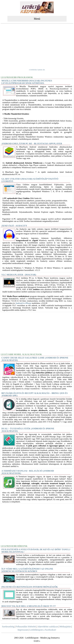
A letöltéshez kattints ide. (37, 70)
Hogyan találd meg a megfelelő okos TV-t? (29, 606)
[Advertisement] (37, 44)
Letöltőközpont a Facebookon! (43, 630)
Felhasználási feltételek (26, 627)
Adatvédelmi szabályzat (48, 627)
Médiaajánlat (65, 627)
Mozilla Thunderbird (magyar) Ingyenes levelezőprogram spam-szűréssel (27, 82)
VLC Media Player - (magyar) (19, 275)
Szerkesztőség (8, 627)
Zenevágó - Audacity (14, 226)
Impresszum (23, 630)
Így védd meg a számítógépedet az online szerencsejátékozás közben (27, 570)
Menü (37, 19)
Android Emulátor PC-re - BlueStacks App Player (32, 144)
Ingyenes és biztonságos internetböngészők (30, 587)
